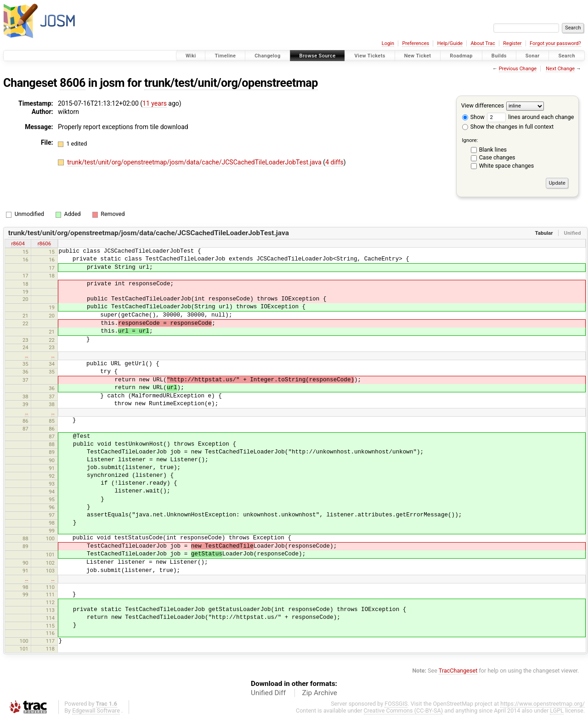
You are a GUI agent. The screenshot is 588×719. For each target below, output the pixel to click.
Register (512, 43)
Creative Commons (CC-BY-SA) (404, 711)
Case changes (497, 157)
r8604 (18, 243)
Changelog (267, 56)
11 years (155, 103)
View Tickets (370, 56)
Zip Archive (320, 693)
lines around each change (530, 117)
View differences (483, 105)
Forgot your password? (555, 43)
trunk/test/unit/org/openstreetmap (231, 83)
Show (473, 117)
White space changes (507, 166)
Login (388, 43)
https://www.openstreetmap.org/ (543, 704)
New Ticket (418, 56)
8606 (73, 83)
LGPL (557, 711)
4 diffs (334, 162)
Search (567, 56)
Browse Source (318, 56)
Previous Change (518, 69)
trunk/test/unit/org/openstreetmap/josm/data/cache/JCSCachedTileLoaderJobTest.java (195, 162)
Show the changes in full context (508, 127)
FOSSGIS (396, 704)
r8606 (44, 243)
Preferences (416, 43)
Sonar (533, 56)
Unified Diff (268, 693)
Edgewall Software (96, 711)
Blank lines (493, 150)
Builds (499, 56)
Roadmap (461, 56)
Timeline (225, 56)
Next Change (560, 69)
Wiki (191, 56)
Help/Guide (450, 43)
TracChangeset (458, 671)
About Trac (483, 43)
